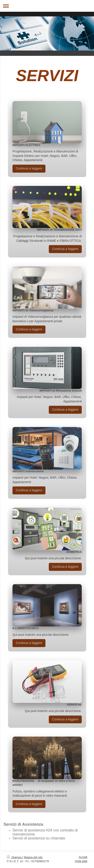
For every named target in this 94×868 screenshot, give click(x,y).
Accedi (83, 857)
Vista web (81, 861)
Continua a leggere (29, 168)
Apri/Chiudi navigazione (47, 6)
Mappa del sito (33, 857)
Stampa (14, 857)
